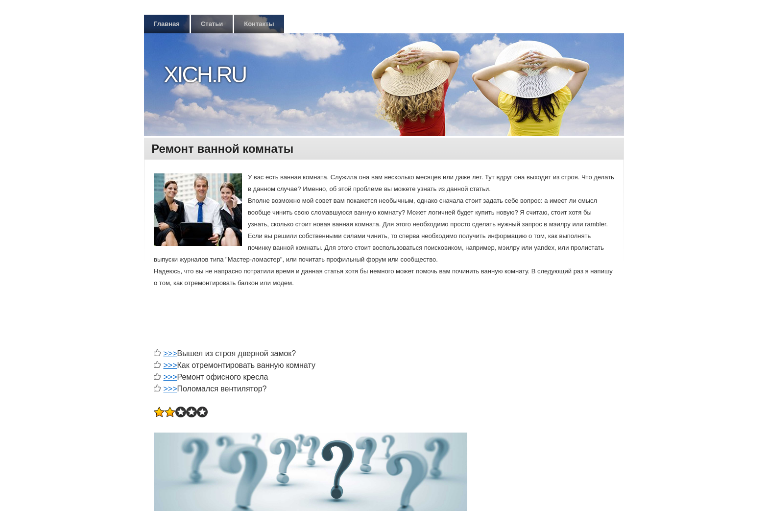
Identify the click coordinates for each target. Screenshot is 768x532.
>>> (170, 353)
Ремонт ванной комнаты (222, 149)
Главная (167, 24)
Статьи (212, 24)
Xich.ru (205, 74)
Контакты (259, 24)
